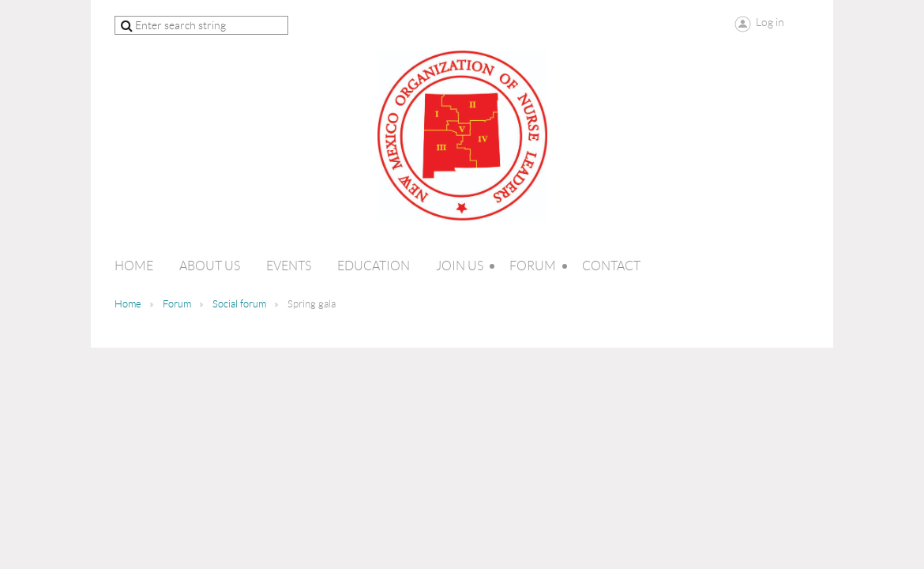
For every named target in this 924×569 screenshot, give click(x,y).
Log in (770, 22)
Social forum (239, 304)
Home (128, 304)
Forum (177, 304)
